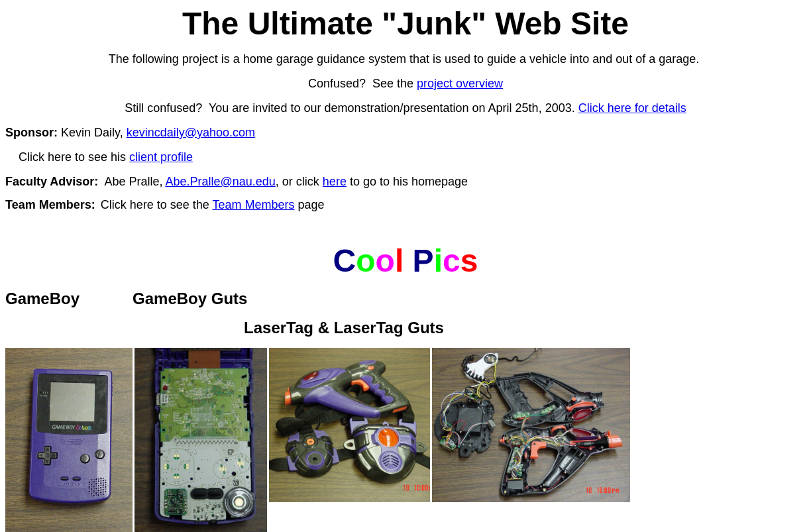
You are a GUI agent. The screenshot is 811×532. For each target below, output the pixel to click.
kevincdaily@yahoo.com (191, 133)
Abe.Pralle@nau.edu (220, 182)
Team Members (253, 205)
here (335, 182)
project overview (460, 83)
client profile (161, 157)
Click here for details (632, 108)
